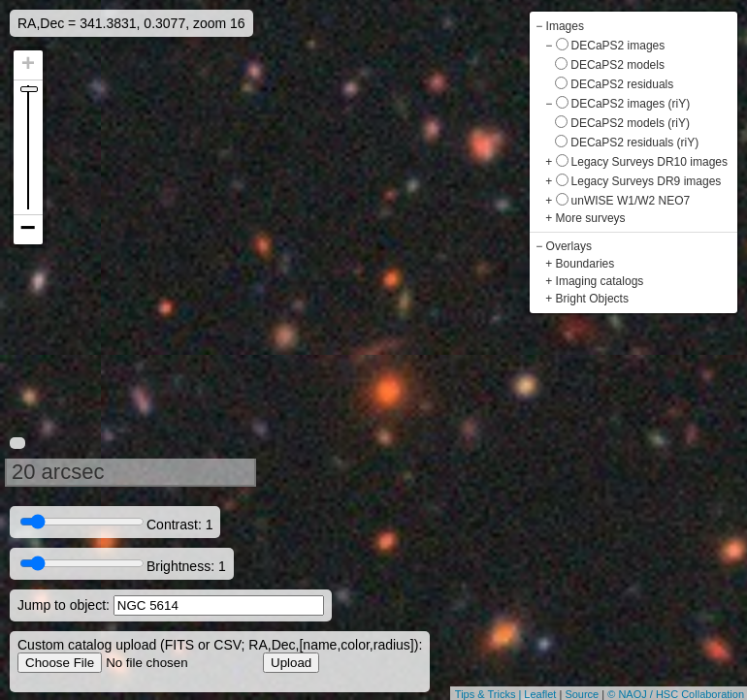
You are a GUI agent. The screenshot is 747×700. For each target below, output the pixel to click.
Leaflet (540, 694)
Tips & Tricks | (490, 694)
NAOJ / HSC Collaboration (681, 694)
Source (582, 694)
